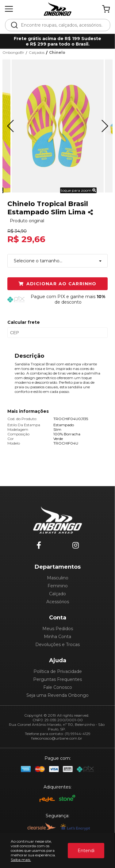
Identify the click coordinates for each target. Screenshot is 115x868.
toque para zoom (78, 190)
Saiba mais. (21, 860)
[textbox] (62, 25)
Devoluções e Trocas (57, 645)
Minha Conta (57, 637)
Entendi (86, 851)
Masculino (58, 578)
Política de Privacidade (58, 671)
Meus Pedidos (58, 629)
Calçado (57, 594)
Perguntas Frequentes (57, 679)
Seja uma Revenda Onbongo (57, 695)
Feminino (58, 586)
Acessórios (58, 602)
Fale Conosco (58, 687)
